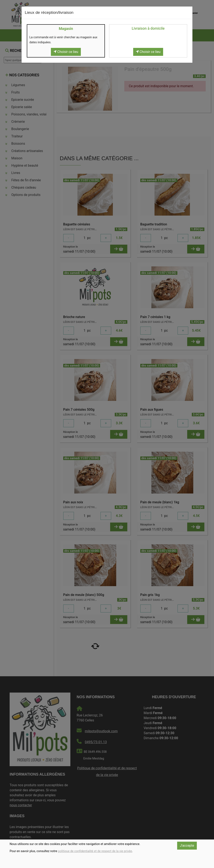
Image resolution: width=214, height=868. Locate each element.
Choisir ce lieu (66, 52)
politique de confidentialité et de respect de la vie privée (95, 851)
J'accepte (187, 846)
